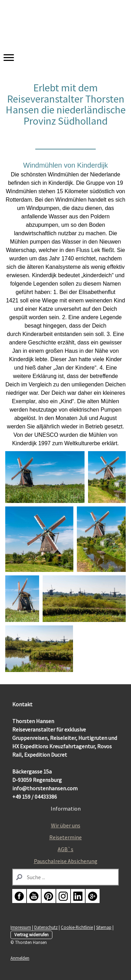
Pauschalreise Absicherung (66, 861)
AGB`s (65, 849)
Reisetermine (65, 837)
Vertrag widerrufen (31, 934)
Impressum (21, 927)
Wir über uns (66, 825)
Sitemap (104, 927)
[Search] (65, 877)
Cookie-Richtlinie (77, 927)
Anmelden (20, 958)
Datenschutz (46, 927)
